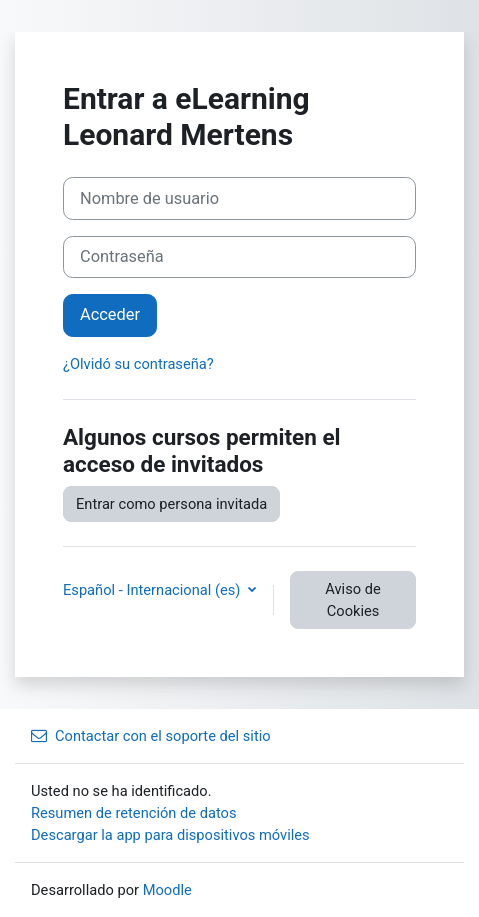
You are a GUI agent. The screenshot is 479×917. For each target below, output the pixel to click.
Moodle (167, 890)
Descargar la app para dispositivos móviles (170, 835)
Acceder (110, 314)
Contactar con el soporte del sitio (151, 736)
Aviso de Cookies (352, 600)
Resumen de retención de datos (134, 813)
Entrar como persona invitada (171, 504)
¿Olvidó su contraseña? (138, 364)
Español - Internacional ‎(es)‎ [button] (153, 590)
